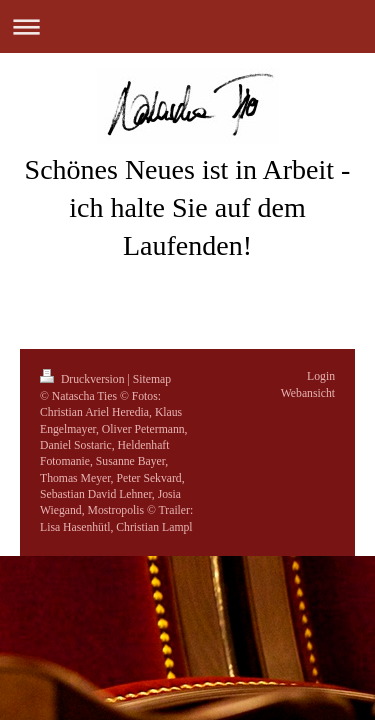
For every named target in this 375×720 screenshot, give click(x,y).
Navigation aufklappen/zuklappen (187, 26)
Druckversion (83, 379)
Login (321, 376)
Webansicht (308, 393)
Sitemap (152, 379)
